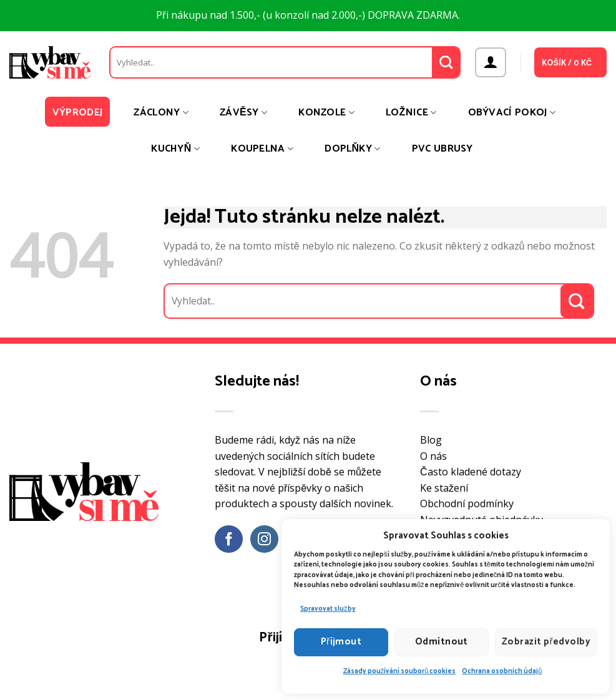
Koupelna (262, 149)
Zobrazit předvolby (546, 642)
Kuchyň (175, 149)
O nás (433, 456)
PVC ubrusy (442, 149)
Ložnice (411, 113)
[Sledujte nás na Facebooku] (229, 539)
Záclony (161, 113)
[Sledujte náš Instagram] (264, 539)
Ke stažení (444, 488)
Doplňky (352, 149)
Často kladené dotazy (471, 472)
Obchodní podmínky (467, 503)
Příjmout (341, 642)
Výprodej (78, 113)
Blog (431, 440)
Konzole (326, 113)
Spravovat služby (328, 609)
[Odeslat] (446, 62)
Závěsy (243, 113)
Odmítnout (442, 642)
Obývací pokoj (512, 113)
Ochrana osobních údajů (502, 671)
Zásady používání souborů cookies (400, 671)
